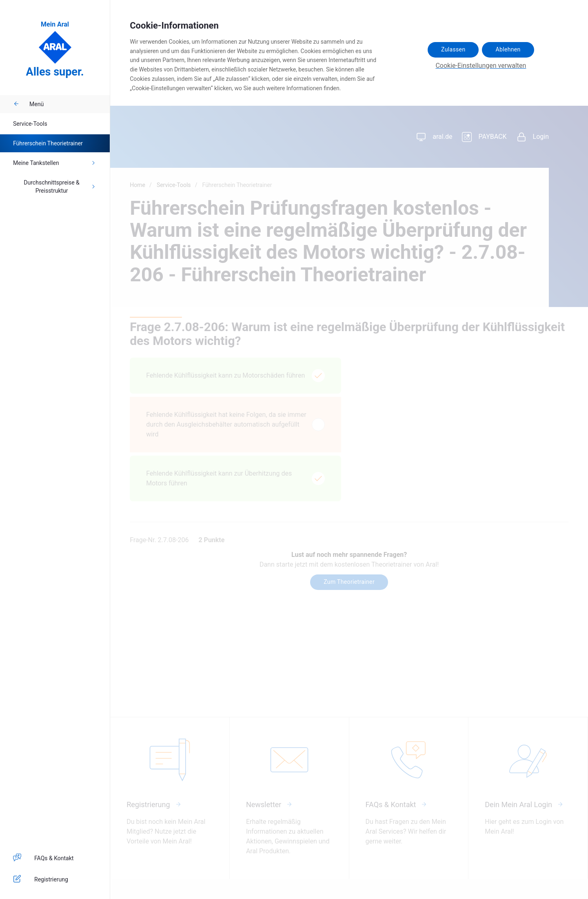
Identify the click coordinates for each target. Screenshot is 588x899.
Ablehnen (508, 49)
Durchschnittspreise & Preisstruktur (60, 187)
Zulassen (453, 49)
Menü (28, 104)
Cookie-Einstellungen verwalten (481, 66)
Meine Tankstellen (55, 163)
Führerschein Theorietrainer (48, 143)
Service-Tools (30, 124)
